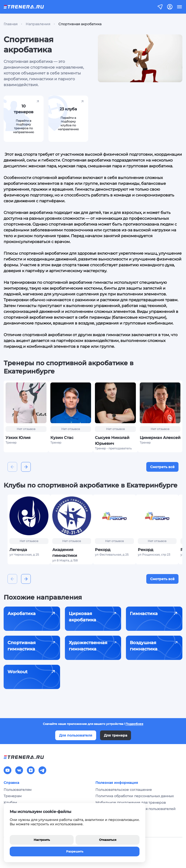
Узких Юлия (18, 438)
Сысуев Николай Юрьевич (112, 441)
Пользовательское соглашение (124, 790)
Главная (11, 24)
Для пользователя (76, 735)
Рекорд (103, 550)
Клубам (10, 803)
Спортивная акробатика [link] (80, 24)
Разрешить (75, 851)
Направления (38, 24)
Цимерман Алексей (160, 438)
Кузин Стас (62, 438)
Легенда (18, 550)
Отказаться (108, 840)
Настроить (42, 840)
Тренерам (13, 796)
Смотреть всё (162, 467)
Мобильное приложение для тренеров (131, 803)
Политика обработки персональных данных (135, 796)
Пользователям (18, 790)
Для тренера (116, 735)
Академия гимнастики (65, 553)
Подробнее (134, 724)
